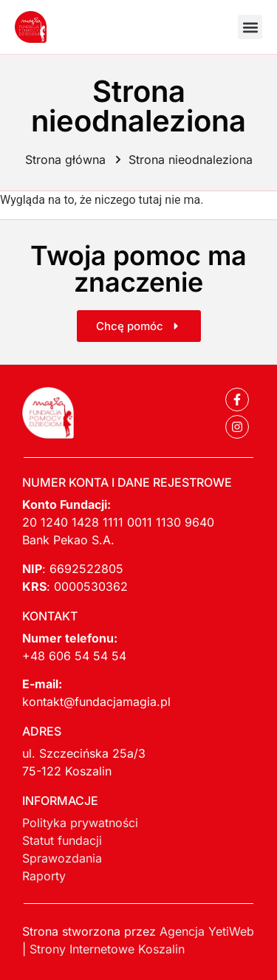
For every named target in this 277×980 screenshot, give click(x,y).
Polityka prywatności (80, 823)
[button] (250, 27)
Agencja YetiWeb (207, 931)
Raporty (44, 876)
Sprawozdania (62, 858)
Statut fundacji (62, 840)
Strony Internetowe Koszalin (107, 949)
